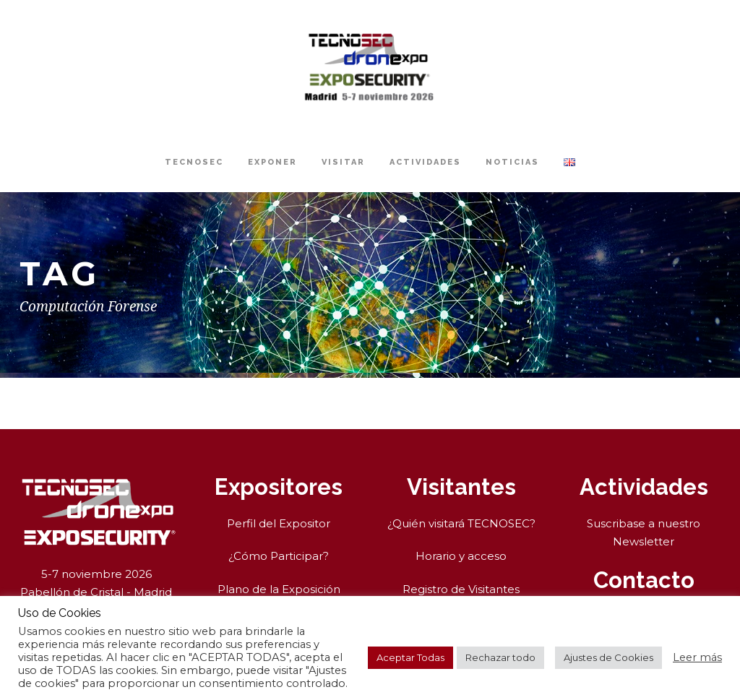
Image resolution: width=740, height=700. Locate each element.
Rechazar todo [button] (500, 657)
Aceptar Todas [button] (410, 657)
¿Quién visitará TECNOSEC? (461, 523)
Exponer (272, 162)
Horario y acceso (461, 556)
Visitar (343, 162)
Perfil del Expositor (279, 523)
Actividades (425, 162)
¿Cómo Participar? (279, 556)
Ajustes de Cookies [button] (608, 657)
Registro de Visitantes (461, 589)
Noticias (512, 162)
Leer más (697, 657)
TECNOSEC (194, 162)
